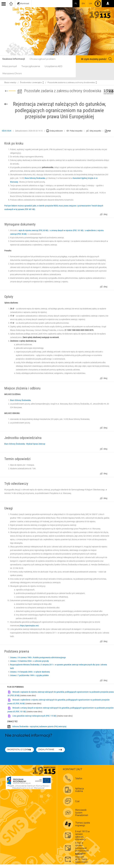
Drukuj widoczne (56, 131)
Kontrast (23, 4)
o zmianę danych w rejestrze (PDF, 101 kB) (67, 230)
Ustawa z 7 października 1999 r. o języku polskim (29, 675)
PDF (108, 131)
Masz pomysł (10, 66)
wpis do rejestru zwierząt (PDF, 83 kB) (33, 230)
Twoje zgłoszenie (31, 66)
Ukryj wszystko (95, 131)
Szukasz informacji (14, 59)
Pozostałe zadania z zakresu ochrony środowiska (71, 83)
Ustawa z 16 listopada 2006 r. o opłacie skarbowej (30, 672)
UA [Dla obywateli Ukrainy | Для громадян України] (90, 4)
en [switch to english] (83, 4)
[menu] (4, 4)
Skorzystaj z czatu (19, 750)
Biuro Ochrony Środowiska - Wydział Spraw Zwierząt (25, 444)
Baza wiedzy (10, 83)
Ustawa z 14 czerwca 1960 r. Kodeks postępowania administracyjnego (38, 657)
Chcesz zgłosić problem (43, 59)
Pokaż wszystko (76, 131)
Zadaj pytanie (46, 750)
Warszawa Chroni (12, 73)
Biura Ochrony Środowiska (35, 178)
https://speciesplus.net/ (30, 626)
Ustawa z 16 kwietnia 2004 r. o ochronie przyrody (29, 661)
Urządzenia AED (54, 66)
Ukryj (105, 215)
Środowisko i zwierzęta (31, 83)
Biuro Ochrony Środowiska (20, 400)
